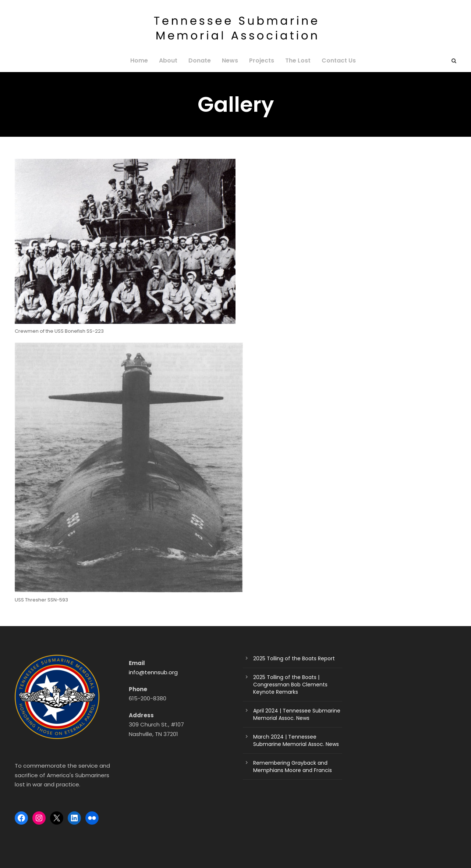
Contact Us (334, 60)
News (230, 60)
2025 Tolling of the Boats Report (290, 658)
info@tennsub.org (151, 672)
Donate (201, 60)
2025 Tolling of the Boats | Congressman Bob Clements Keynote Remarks (296, 685)
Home (144, 60)
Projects (260, 60)
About (172, 60)
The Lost (295, 60)
